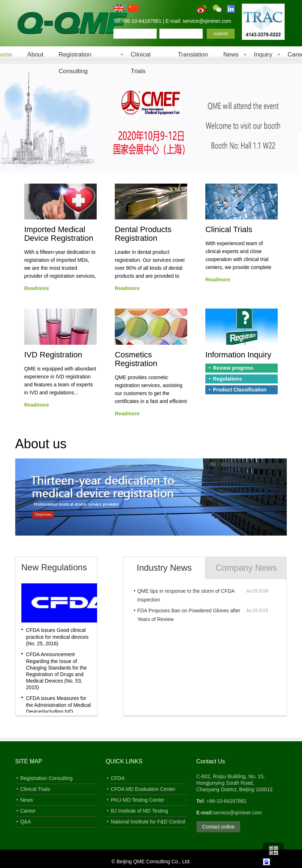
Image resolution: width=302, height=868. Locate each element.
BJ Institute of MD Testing (139, 811)
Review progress (233, 368)
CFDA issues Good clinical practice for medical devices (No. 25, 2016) (57, 637)
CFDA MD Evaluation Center (143, 789)
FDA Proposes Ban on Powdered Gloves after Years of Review (189, 615)
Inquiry (263, 54)
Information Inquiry (238, 355)
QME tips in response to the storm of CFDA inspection (186, 595)
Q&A (26, 822)
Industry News (164, 568)
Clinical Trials (141, 57)
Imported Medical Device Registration (59, 234)
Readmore (37, 288)
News (231, 54)
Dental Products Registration (143, 234)
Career (28, 811)
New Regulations (54, 567)
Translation (193, 54)
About (35, 54)
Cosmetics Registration (136, 359)
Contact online (218, 827)
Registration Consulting (75, 57)
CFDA (118, 778)
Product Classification (240, 390)
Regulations (227, 379)
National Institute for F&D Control (148, 822)
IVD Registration (53, 355)
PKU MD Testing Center (138, 800)
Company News (246, 568)
